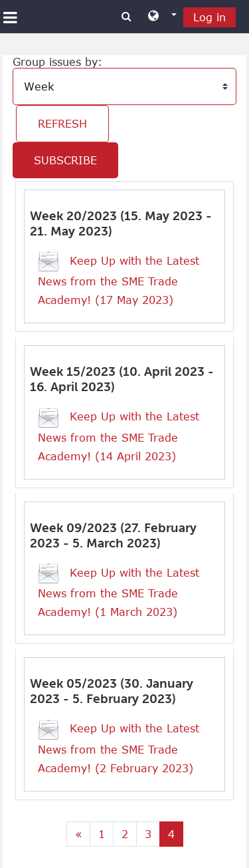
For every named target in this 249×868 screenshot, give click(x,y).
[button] (163, 17)
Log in (209, 17)
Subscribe (65, 160)
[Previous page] (78, 834)
